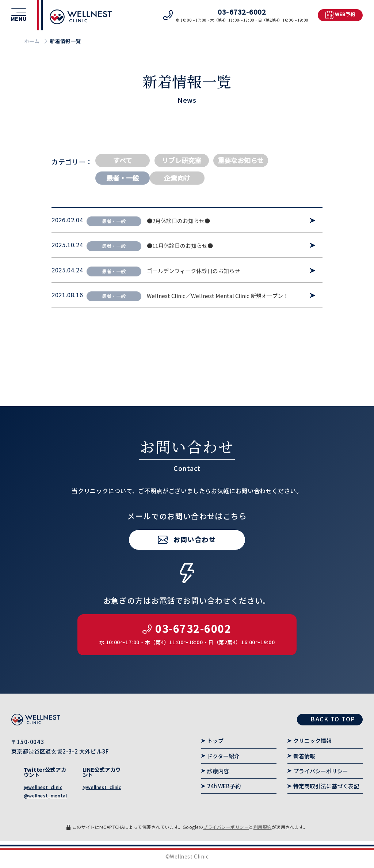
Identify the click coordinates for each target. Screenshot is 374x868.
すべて (123, 160)
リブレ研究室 (182, 160)
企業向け (177, 178)
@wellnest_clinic (43, 787)
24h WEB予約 (224, 786)
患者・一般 (123, 178)
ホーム (32, 41)
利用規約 (263, 827)
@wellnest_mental (45, 795)
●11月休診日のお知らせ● (180, 246)
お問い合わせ (194, 564)
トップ (215, 741)
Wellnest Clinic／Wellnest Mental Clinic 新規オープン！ (218, 296)
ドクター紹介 (223, 756)
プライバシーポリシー (321, 771)
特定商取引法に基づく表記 (326, 786)
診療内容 (218, 771)
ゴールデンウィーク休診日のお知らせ (193, 271)
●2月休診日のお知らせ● (178, 221)
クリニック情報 (312, 741)
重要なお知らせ (241, 160)
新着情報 (304, 756)
